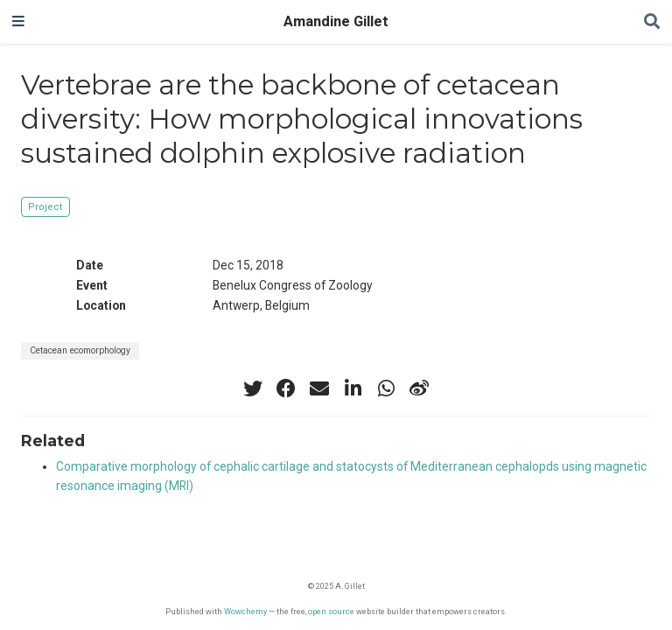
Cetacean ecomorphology (80, 350)
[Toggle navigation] (18, 22)
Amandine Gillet (336, 21)
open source (331, 611)
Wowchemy (245, 611)
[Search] (652, 22)
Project (45, 207)
